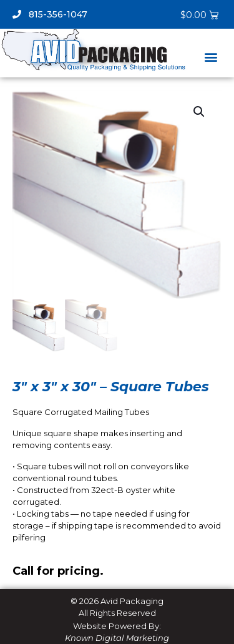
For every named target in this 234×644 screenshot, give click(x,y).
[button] (211, 57)
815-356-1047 (50, 14)
